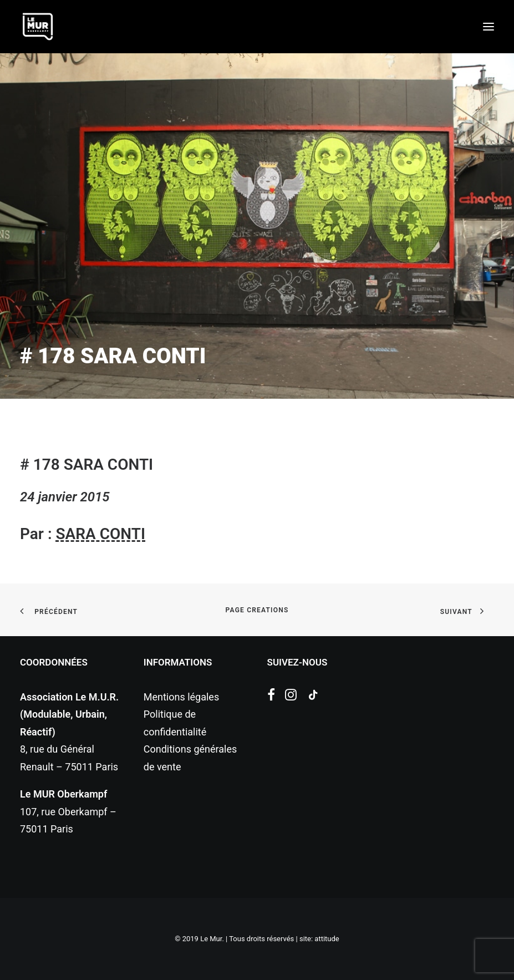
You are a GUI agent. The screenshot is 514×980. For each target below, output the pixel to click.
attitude (327, 939)
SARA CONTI (100, 534)
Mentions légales (181, 697)
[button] (488, 27)
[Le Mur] (38, 27)
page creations (257, 610)
